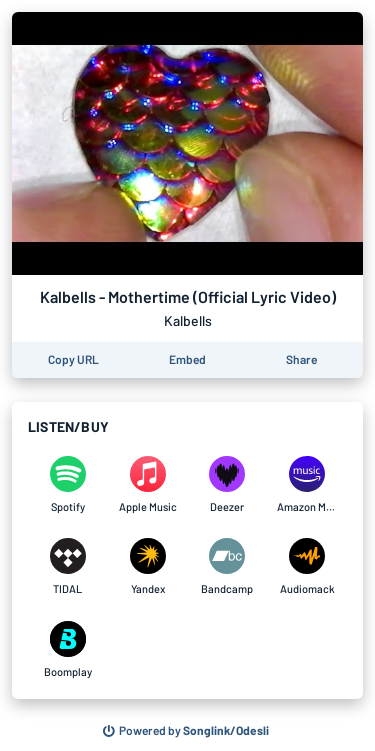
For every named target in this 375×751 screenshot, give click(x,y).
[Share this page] (301, 360)
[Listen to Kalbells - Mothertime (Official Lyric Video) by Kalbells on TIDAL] (68, 567)
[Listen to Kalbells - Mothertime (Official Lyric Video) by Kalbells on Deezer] (228, 485)
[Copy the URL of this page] (73, 360)
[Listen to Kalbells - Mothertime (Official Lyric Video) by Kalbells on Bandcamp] (228, 567)
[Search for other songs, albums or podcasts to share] (186, 731)
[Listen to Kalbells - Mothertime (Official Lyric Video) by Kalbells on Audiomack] (307, 567)
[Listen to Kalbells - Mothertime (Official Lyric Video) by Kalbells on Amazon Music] (307, 485)
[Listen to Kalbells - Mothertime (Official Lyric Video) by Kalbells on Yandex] (148, 567)
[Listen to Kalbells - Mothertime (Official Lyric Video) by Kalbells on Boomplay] (68, 650)
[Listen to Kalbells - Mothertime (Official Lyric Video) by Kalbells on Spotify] (68, 485)
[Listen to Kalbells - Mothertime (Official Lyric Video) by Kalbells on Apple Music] (148, 485)
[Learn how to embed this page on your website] (187, 360)
